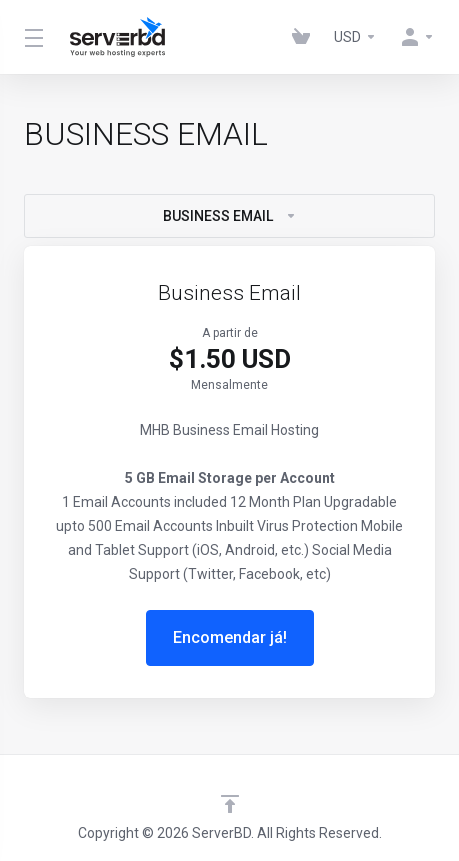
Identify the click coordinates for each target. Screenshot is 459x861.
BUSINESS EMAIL (230, 216)
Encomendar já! (230, 637)
